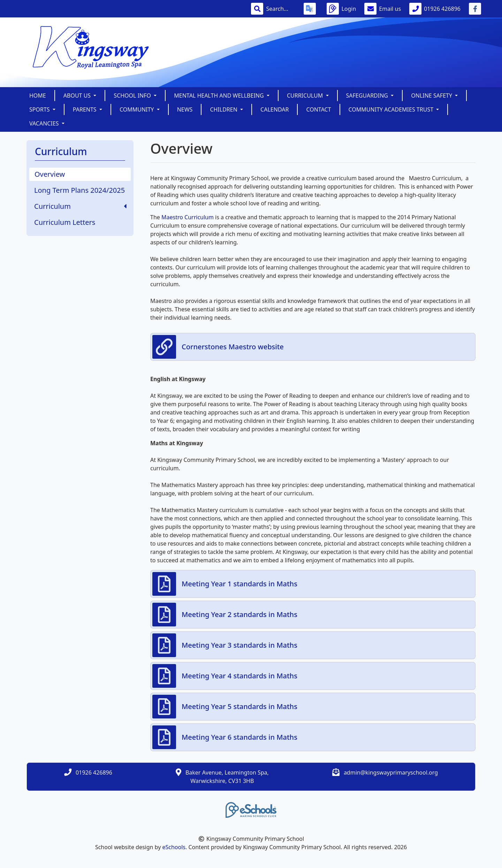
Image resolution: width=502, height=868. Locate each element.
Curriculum (80, 206)
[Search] (281, 9)
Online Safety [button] (432, 96)
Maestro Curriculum (188, 217)
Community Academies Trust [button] (392, 109)
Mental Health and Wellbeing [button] (220, 96)
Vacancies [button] (45, 123)
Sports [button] (40, 109)
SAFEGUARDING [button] (368, 96)
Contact (318, 109)
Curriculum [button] (306, 96)
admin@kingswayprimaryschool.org (391, 772)
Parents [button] (85, 109)
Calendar (275, 109)
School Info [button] (133, 96)
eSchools (174, 847)
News (185, 109)
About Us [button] (78, 96)
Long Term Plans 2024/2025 (79, 190)
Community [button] (138, 109)
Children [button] (224, 109)
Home (38, 96)
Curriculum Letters (65, 222)
